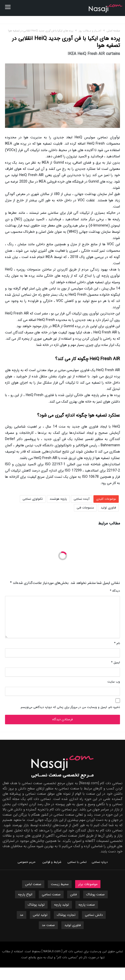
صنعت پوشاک (95, 894)
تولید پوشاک (36, 905)
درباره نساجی (100, 862)
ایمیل (116, 662)
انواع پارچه (25, 894)
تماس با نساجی (77, 862)
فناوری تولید (108, 508)
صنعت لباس (33, 884)
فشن (73, 894)
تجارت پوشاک (66, 915)
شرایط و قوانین (52, 862)
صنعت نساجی (51, 894)
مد (22, 915)
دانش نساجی (94, 915)
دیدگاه (115, 591)
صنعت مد (48, 925)
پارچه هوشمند (58, 499)
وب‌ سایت (114, 682)
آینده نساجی (82, 499)
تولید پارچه (61, 905)
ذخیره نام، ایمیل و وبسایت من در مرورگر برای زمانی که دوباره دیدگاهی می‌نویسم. (70, 707)
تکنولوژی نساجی (33, 499)
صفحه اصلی (113, 31)
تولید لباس (40, 915)
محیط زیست (60, 884)
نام (117, 643)
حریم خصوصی (26, 862)
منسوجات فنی (85, 508)
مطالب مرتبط (109, 524)
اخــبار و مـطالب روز (90, 31)
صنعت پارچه (87, 905)
